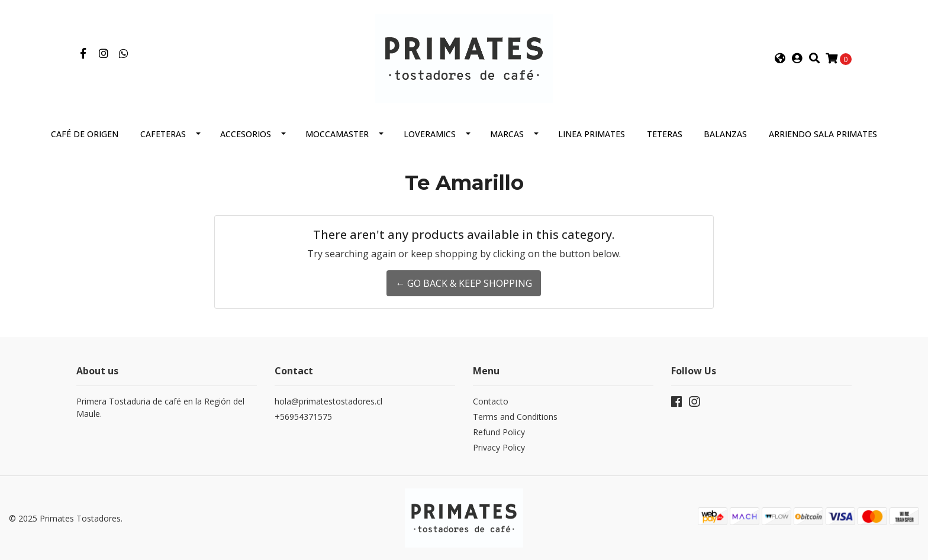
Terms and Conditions (515, 417)
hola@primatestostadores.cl (328, 401)
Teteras (665, 134)
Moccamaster (337, 134)
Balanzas (725, 134)
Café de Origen (85, 134)
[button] (780, 59)
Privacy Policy (499, 447)
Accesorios (246, 134)
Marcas (507, 134)
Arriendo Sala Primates (823, 134)
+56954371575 (303, 417)
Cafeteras (163, 134)
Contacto (491, 401)
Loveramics (430, 134)
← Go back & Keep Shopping (464, 283)
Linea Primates (592, 134)
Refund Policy (499, 432)
